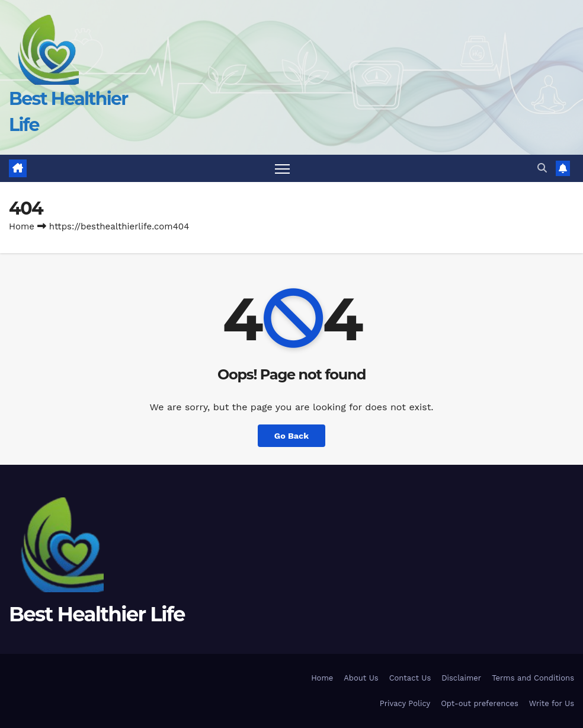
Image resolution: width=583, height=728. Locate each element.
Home (22, 226)
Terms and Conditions (533, 678)
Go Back (291, 436)
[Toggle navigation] (282, 169)
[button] (542, 168)
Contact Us (410, 678)
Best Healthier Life (97, 614)
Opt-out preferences (480, 703)
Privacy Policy (405, 703)
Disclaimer (461, 678)
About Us (361, 678)
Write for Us (552, 703)
